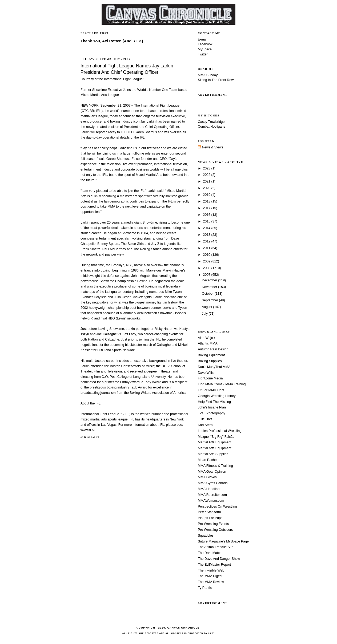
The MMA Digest (210, 576)
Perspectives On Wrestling (217, 507)
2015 (207, 221)
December (210, 280)
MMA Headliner (209, 489)
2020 (207, 188)
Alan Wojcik (206, 338)
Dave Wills (206, 373)
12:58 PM (89, 437)
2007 (207, 275)
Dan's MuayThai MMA (214, 367)
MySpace (205, 49)
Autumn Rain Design (213, 349)
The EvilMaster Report (214, 565)
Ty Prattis (205, 588)
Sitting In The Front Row (216, 80)
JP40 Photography (212, 413)
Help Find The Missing (214, 402)
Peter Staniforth (209, 512)
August (207, 307)
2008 (207, 268)
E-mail (202, 39)
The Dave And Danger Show (219, 559)
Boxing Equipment (211, 355)
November (210, 287)
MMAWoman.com (211, 501)
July (205, 314)
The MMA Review (211, 582)
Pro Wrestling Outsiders (215, 530)
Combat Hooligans (212, 127)
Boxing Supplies (210, 361)
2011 (207, 248)
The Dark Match (210, 553)
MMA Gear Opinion (212, 472)
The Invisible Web (211, 570)
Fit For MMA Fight (211, 390)
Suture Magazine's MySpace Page (223, 541)
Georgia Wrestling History (217, 396)
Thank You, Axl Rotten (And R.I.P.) (112, 41)
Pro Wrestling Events (213, 524)
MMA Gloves (207, 477)
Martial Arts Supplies (213, 454)
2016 (207, 215)
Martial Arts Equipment (214, 442)
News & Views (210, 147)
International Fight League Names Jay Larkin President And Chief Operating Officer (127, 69)
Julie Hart (205, 419)
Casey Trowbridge (211, 122)
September (210, 300)
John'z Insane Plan (212, 407)
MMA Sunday (208, 75)
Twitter (203, 54)
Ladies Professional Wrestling (220, 431)
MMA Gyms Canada (213, 483)
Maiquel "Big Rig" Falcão (216, 437)
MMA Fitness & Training (215, 466)
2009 (207, 261)
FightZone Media (210, 378)
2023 (207, 168)
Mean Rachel (208, 460)
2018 (207, 201)
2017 (207, 208)
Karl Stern (205, 425)
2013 (207, 235)
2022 (207, 175)
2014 (207, 228)
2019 (207, 195)
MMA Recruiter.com (212, 495)
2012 (207, 241)
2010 (207, 255)
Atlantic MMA (208, 343)
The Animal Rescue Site (216, 547)
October (208, 294)
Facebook (205, 44)
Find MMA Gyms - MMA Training (222, 384)
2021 (207, 181)
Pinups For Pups (210, 518)
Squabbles (206, 536)
